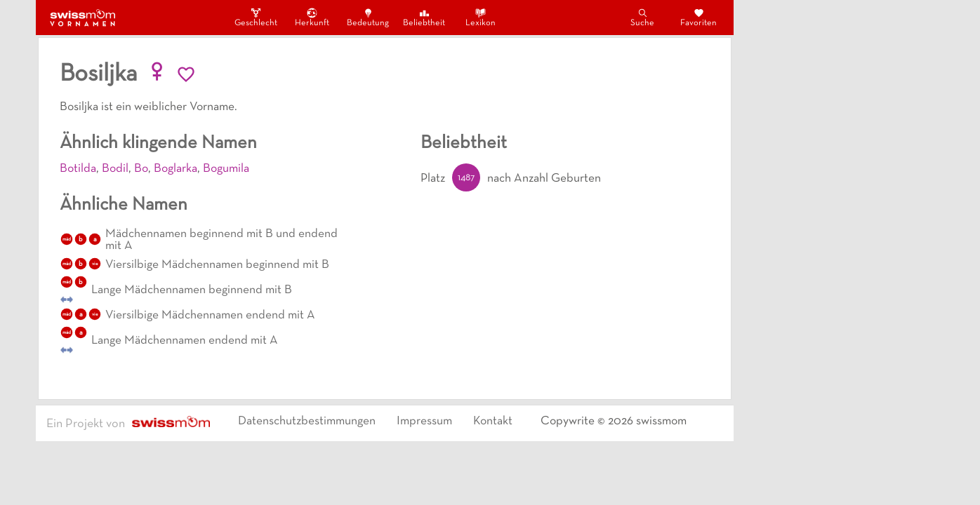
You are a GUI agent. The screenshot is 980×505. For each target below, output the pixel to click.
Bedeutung (368, 17)
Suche (642, 17)
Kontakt (493, 422)
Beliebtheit (424, 17)
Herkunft (312, 17)
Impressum (424, 422)
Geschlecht (256, 17)
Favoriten (698, 17)
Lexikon (481, 17)
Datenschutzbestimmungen (307, 422)
